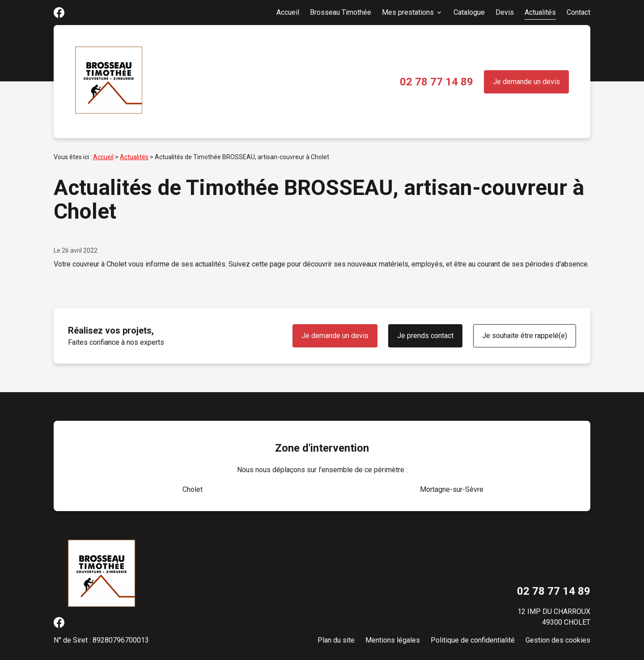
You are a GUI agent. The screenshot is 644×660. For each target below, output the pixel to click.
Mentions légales (393, 640)
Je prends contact (425, 336)
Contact (578, 12)
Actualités (540, 12)
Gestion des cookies (558, 640)
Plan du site (336, 640)
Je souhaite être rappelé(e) (525, 336)
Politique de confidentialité (473, 640)
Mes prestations (408, 12)
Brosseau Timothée (341, 12)
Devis (505, 12)
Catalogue (469, 12)
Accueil (288, 12)
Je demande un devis (526, 82)
